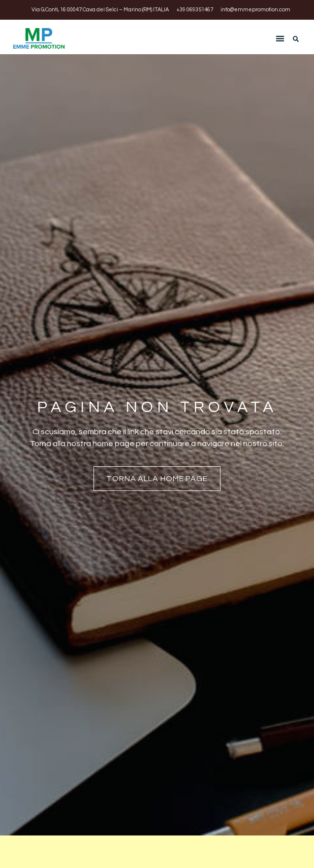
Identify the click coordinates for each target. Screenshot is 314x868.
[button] (280, 38)
